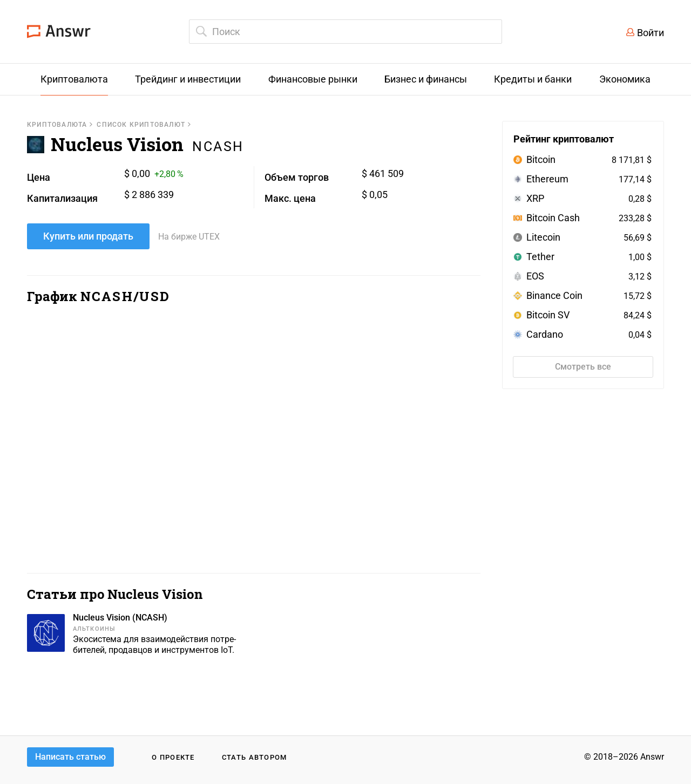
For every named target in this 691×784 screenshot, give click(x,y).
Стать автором (255, 757)
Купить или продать (88, 236)
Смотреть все (583, 367)
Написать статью (70, 757)
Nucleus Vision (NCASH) (120, 618)
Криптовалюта (57, 125)
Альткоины (94, 629)
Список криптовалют (141, 125)
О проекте (173, 757)
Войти (651, 33)
